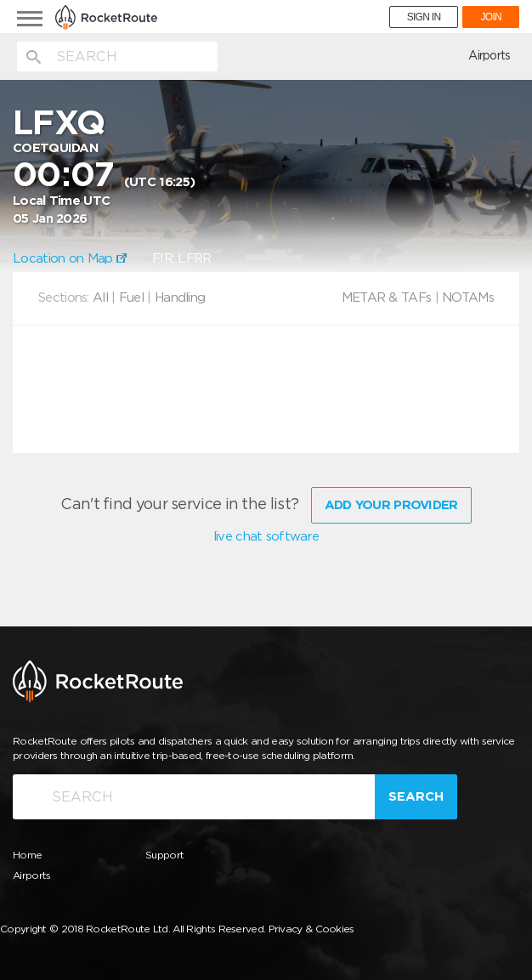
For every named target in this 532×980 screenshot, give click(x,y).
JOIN (491, 17)
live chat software (266, 536)
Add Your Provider (391, 505)
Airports (489, 55)
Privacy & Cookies (311, 929)
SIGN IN (424, 17)
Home (27, 855)
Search (416, 796)
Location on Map (70, 258)
